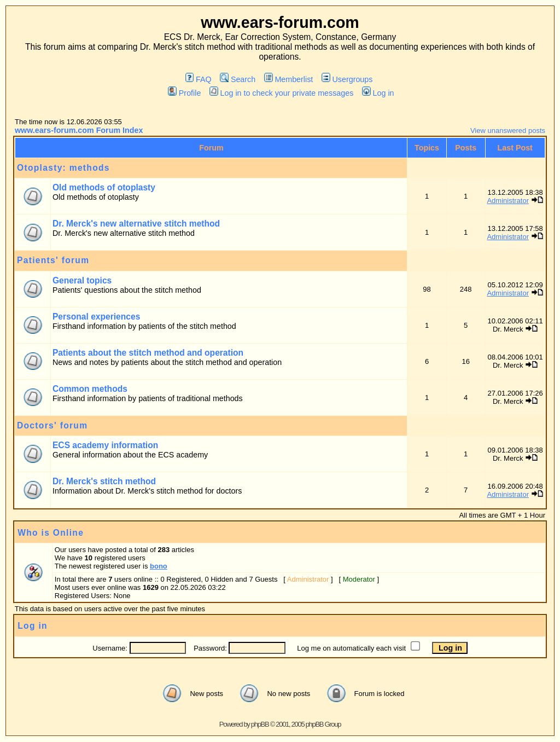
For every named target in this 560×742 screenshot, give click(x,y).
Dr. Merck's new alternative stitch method (136, 224)
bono (159, 566)
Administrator (508, 201)
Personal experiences (96, 317)
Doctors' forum (52, 425)
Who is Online (51, 533)
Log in (378, 93)
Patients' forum (53, 260)
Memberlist (288, 79)
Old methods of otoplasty (104, 187)
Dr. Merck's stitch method (104, 481)
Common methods (90, 389)
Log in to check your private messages (281, 93)
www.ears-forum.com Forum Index (79, 130)
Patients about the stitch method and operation (148, 353)
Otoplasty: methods (63, 168)
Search (238, 79)
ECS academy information (105, 445)
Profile (184, 93)
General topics (82, 280)
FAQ (199, 79)
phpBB (260, 724)
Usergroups (347, 79)
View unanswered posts (508, 131)
